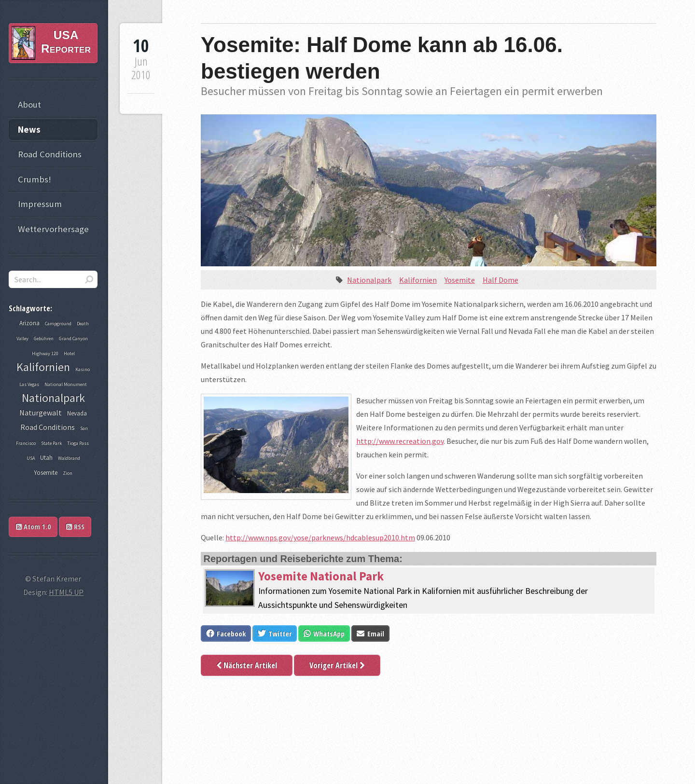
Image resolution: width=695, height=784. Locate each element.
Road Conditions (50, 154)
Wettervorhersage (53, 229)
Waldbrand (69, 458)
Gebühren (44, 338)
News (29, 130)
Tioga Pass (78, 443)
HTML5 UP (66, 592)
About (29, 104)
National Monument (66, 384)
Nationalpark (369, 280)
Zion (68, 473)
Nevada (77, 413)
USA (31, 458)
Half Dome (500, 280)
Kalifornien (418, 280)
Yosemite (460, 280)
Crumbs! (35, 179)
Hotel (69, 353)
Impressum (40, 204)
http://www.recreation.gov (400, 441)
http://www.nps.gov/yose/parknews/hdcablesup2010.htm (320, 537)
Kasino (83, 369)
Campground (58, 323)
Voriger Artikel (337, 665)
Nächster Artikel (247, 665)
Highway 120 (45, 353)
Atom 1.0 (33, 527)
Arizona (29, 323)
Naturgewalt (41, 413)
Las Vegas (29, 384)
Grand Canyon (73, 338)
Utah (46, 458)
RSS (75, 527)
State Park (51, 443)
